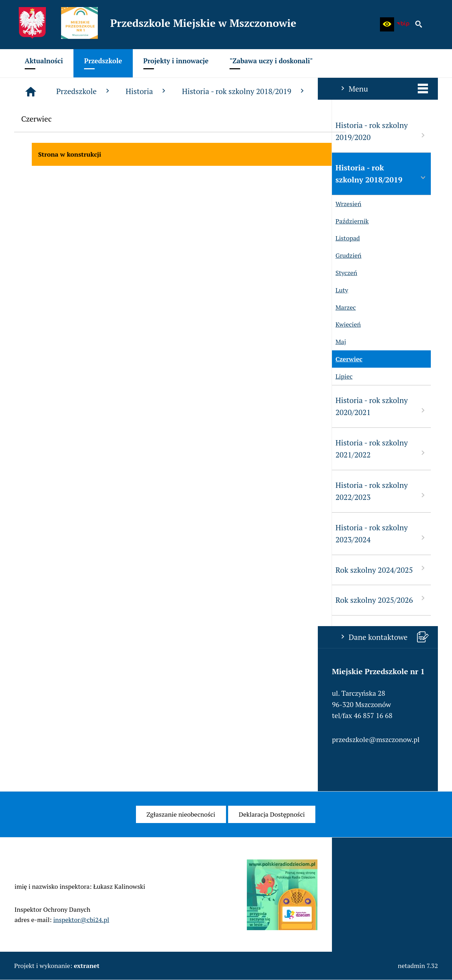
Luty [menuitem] (22, 290)
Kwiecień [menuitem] (29, 324)
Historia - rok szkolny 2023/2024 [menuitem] (64, 534)
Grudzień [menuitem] (29, 255)
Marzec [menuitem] (26, 307)
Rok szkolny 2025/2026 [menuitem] (64, 599)
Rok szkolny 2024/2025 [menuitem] (64, 569)
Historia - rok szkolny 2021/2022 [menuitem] (64, 449)
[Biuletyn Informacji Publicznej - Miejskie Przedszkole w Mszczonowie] (403, 24)
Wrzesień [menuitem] (29, 204)
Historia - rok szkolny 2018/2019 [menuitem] (64, 174)
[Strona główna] (137, 92)
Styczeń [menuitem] (27, 273)
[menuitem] (44, 63)
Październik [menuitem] (32, 221)
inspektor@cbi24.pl (81, 929)
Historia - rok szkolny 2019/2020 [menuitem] (64, 131)
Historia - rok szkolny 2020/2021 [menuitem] (64, 406)
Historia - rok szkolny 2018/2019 (350, 91)
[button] (387, 24)
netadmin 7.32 (418, 966)
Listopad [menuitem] (28, 238)
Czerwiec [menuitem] (29, 359)
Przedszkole (190, 91)
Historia (253, 91)
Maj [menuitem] (21, 342)
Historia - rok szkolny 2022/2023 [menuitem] (64, 491)
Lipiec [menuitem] (24, 376)
